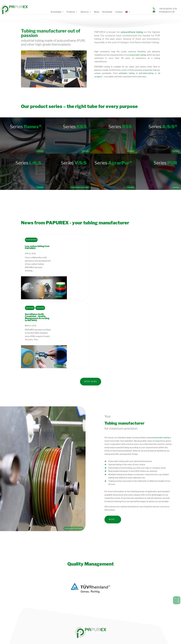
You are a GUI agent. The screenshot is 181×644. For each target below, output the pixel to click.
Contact (119, 12)
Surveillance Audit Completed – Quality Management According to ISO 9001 (37, 294)
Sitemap (149, 636)
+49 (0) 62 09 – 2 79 (139, 622)
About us (85, 12)
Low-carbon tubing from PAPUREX (37, 247)
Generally (30, 285)
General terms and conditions (131, 636)
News (97, 12)
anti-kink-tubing (146, 73)
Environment (31, 240)
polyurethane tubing (132, 32)
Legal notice (111, 636)
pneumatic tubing (138, 55)
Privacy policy (97, 636)
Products (71, 12)
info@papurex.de (167, 12)
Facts (158, 636)
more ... (113, 473)
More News (91, 336)
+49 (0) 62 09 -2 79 (168, 9)
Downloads (107, 12)
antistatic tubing (127, 73)
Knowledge (56, 12)
